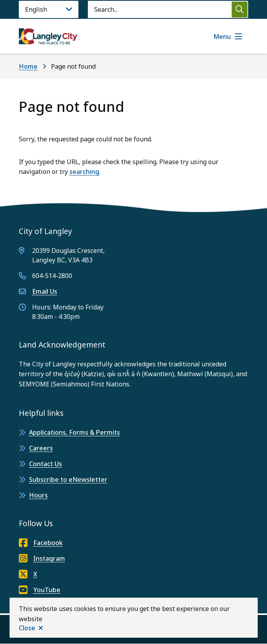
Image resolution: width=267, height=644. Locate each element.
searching (84, 172)
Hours (38, 495)
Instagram (42, 558)
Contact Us (45, 464)
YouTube (40, 590)
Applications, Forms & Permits (74, 432)
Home (28, 66)
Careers (41, 448)
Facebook (41, 543)
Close (27, 628)
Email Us (45, 291)
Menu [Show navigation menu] (222, 37)
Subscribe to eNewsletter (68, 479)
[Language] (49, 9)
